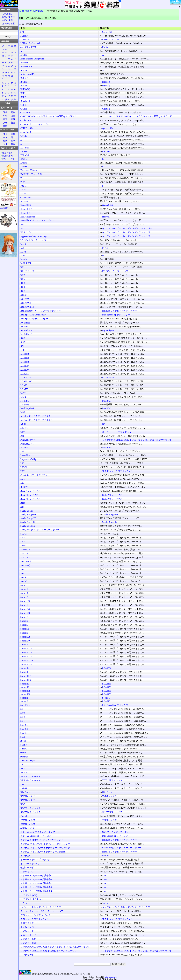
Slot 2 (23, 573)
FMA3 (23, 190)
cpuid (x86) (107, 128)
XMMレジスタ (28, 796)
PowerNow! (26, 455)
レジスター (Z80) (29, 939)
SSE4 (23, 721)
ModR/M (106, 401)
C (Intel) (24, 105)
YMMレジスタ (28, 820)
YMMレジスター (111, 820)
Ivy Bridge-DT (27, 327)
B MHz (24, 85)
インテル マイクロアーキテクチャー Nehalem (43, 852)
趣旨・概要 (7, 153)
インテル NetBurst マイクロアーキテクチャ (42, 840)
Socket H (25, 684)
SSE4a (23, 733)
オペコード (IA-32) (30, 864)
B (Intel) (24, 78)
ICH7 (23, 291)
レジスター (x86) (29, 943)
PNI (22, 451)
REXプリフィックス (31, 491)
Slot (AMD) (26, 561)
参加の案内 (7, 156)
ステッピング (27, 872)
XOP (23, 804)
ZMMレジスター (29, 828)
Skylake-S (25, 557)
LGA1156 (25, 362)
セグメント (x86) (29, 895)
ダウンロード (8, 159)
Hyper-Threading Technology (34, 236)
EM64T (24, 163)
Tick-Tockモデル (28, 760)
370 (22, 32)
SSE (22, 709)
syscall (24, 753)
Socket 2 (24, 593)
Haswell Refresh (28, 217)
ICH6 (23, 287)
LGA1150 (25, 354)
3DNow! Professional (30, 43)
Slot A (23, 577)
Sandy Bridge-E (109, 522)
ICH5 (23, 283)
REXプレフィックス (31, 499)
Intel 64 (24, 295)
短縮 (5, 126)
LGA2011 (25, 374)
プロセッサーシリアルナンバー (118, 471)
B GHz (24, 82)
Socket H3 (25, 694)
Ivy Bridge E (26, 330)
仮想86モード (27, 867)
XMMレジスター (111, 796)
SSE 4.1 (24, 725)
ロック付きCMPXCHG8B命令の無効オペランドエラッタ (49, 951)
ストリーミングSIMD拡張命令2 (36, 883)
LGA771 (24, 385)
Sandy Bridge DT (28, 514)
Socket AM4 (26, 664)
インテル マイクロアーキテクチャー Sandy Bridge (45, 848)
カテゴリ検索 (5, 103)
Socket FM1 (26, 676)
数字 (7, 99)
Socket (24, 585)
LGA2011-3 (26, 378)
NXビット (107, 424)
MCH (23, 393)
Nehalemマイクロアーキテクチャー (38, 416)
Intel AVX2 (26, 303)
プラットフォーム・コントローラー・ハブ (42, 911)
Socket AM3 (26, 657)
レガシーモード (28, 935)
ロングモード (27, 955)
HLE (23, 224)
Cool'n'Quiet (26, 120)
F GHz (23, 186)
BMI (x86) (25, 89)
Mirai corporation (111, 977)
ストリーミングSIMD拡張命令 (36, 875)
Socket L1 (25, 698)
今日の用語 (7, 20)
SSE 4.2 (24, 729)
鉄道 (5, 119)
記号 (14, 99)
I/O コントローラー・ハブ (33, 240)
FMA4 (105, 47)
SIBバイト (26, 549)
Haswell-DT (108, 205)
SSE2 (23, 713)
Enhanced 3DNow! (111, 40)
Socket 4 (24, 605)
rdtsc (23, 483)
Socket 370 (107, 32)
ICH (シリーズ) (28, 271)
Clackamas (25, 113)
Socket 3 (24, 597)
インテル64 (26, 856)
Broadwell (25, 101)
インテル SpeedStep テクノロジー (37, 836)
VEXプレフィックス (31, 780)
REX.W (24, 487)
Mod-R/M (25, 401)
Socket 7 (24, 625)
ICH (22, 267)
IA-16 (23, 244)
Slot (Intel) (25, 565)
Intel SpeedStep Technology (33, 315)
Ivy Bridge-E (108, 330)
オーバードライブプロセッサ (117, 432)
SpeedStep (25, 705)
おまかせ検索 (8, 23)
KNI (22, 346)
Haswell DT (26, 205)
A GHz (24, 55)
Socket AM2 (26, 649)
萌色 (13, 123)
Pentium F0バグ (28, 440)
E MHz (24, 167)
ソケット (25, 903)
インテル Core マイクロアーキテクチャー (41, 832)
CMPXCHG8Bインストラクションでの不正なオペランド (49, 116)
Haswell (24, 202)
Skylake (24, 554)
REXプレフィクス (29, 495)
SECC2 (24, 542)
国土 (13, 116)
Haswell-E (25, 213)
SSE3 (23, 717)
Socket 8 (24, 633)
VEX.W (24, 772)
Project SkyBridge (29, 459)
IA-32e (24, 259)
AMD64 (24, 63)
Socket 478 (25, 613)
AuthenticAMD (27, 74)
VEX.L (24, 768)
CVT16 (24, 136)
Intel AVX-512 (27, 307)
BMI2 (23, 97)
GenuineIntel (26, 198)
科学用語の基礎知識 (31, 11)
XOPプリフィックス (31, 808)
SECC (23, 538)
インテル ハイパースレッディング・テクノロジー (127, 228)
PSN (22, 471)
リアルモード (27, 931)
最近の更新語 (8, 17)
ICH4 (23, 279)
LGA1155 (25, 358)
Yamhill (24, 816)
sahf (22, 507)
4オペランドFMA (29, 47)
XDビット (25, 792)
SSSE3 (24, 745)
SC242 (24, 534)
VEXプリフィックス (31, 776)
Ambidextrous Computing (32, 59)
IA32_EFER (26, 263)
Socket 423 (25, 609)
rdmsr (23, 479)
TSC (22, 765)
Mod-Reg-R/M (27, 408)
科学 (5, 116)
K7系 (23, 338)
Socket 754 (25, 629)
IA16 (23, 248)
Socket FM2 (26, 680)
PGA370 (24, 448)
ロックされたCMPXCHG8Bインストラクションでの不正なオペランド (137, 116)
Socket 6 (24, 621)
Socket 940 (25, 641)
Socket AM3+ (27, 661)
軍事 (13, 119)
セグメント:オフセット (32, 899)
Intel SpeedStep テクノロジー (116, 315)
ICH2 (23, 275)
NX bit (24, 424)
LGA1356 (25, 366)
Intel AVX (25, 299)
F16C (23, 182)
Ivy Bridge (25, 323)
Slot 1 (23, 569)
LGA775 (24, 389)
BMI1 (23, 93)
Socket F (24, 672)
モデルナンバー (28, 927)
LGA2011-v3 (108, 378)
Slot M (24, 581)
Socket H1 (25, 687)
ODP (23, 432)
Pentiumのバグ (28, 444)
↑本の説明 (4, 208)
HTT (23, 228)
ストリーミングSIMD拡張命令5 (36, 887)
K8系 (23, 342)
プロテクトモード (29, 923)
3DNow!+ (25, 40)
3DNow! (24, 36)
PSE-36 (24, 467)
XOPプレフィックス (31, 812)
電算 (13, 112)
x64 (22, 784)
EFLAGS (25, 155)
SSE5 (23, 737)
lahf (22, 350)
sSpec (23, 741)
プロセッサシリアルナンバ (34, 919)
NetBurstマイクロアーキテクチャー (120, 311)
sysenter (24, 757)
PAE (22, 436)
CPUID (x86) (27, 128)
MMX (23, 397)
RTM (23, 503)
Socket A (25, 645)
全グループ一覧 (6, 108)
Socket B (25, 668)
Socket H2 (25, 691)
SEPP (23, 546)
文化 (5, 123)
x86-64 (24, 788)
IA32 (23, 256)
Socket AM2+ (27, 653)
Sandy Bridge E (28, 522)
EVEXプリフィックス (31, 174)
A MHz (24, 70)
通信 (5, 112)
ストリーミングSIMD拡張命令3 (36, 879)
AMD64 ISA (26, 67)
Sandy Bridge (27, 511)
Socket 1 (24, 589)
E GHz (24, 159)
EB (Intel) (25, 148)
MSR (23, 412)
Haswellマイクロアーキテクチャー (38, 220)
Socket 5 (24, 617)
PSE (22, 463)
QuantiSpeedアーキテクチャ (34, 475)
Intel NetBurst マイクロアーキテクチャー (41, 311)
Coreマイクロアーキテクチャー (36, 124)
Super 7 (24, 749)
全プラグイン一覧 (7, 130)
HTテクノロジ (28, 232)
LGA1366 (25, 370)
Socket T (24, 701)
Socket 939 (25, 637)
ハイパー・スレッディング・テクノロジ (41, 907)
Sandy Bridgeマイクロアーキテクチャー (40, 530)
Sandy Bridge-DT (110, 514)
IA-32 (23, 252)
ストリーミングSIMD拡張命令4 (36, 891)
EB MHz (24, 151)
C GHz (24, 109)
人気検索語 (7, 14)
